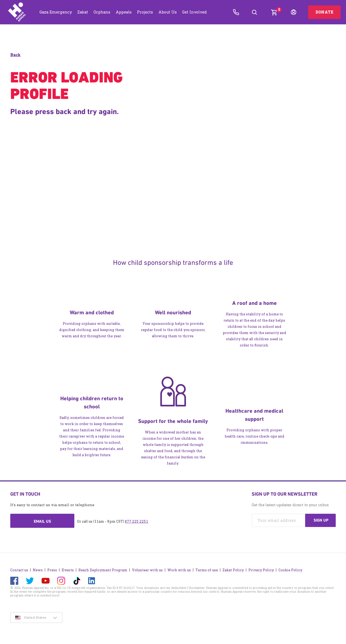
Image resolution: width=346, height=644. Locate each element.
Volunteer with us (147, 570)
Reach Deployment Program (103, 570)
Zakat (83, 12)
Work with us (179, 570)
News (38, 570)
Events (68, 570)
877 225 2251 (137, 521)
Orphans (102, 12)
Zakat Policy (233, 570)
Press (52, 570)
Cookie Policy (290, 570)
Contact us (19, 570)
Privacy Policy (261, 570)
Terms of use (207, 570)
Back (15, 55)
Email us (42, 521)
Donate (324, 12)
